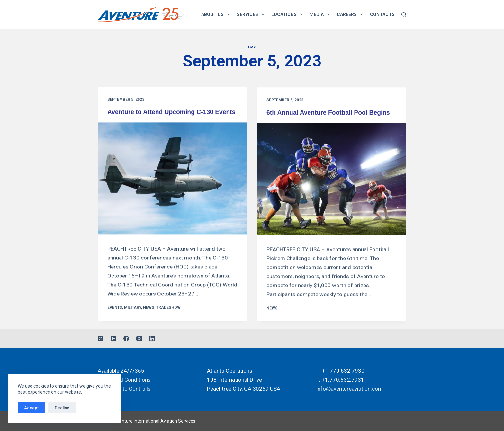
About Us (217, 14)
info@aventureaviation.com (350, 389)
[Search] (404, 15)
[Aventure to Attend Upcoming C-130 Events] (172, 187)
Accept (31, 408)
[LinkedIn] (152, 339)
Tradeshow (168, 316)
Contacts (382, 14)
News (149, 316)
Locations (288, 14)
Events (115, 316)
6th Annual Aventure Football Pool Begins (330, 114)
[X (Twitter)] (101, 339)
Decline (62, 408)
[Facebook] (126, 339)
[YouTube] (113, 339)
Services (252, 14)
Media (321, 14)
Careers (351, 14)
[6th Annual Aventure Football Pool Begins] (332, 181)
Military (133, 316)
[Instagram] (139, 339)
